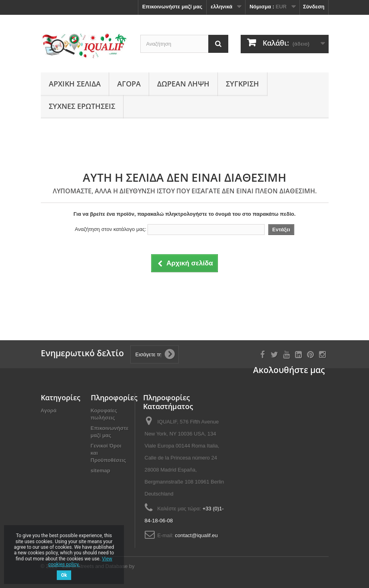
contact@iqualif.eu (196, 535)
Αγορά (129, 84)
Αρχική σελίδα (75, 84)
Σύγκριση (242, 84)
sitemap (101, 471)
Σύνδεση (314, 7)
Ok (64, 575)
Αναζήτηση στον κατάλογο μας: (111, 229)
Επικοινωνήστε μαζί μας (172, 7)
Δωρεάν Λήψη (183, 84)
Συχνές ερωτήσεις (82, 106)
